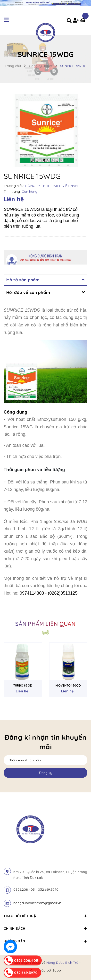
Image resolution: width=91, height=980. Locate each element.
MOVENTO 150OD (68, 685)
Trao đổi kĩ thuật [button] (45, 916)
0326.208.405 (24, 889)
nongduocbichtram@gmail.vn (37, 903)
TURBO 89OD (23, 685)
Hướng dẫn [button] (45, 941)
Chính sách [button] (45, 929)
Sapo (57, 970)
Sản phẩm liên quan (45, 624)
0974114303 (32, 593)
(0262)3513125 (63, 593)
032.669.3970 (48, 889)
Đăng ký (46, 773)
